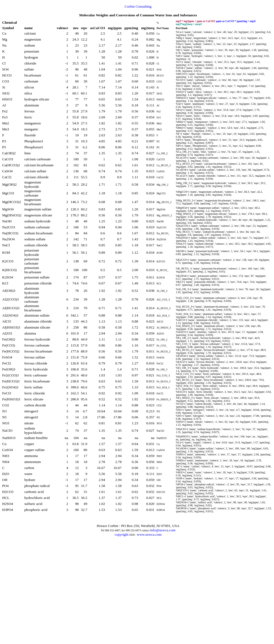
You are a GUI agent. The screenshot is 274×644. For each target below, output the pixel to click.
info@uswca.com (163, 530)
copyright (122, 534)
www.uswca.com (149, 534)
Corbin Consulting (138, 6)
